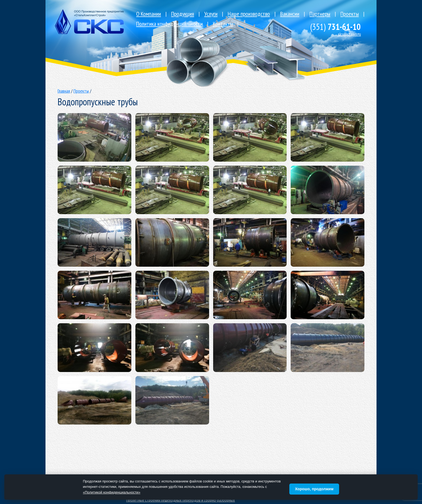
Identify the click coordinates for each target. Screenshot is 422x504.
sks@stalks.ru (349, 34)
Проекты (81, 91)
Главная (64, 91)
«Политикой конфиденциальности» (112, 492)
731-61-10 (335, 27)
